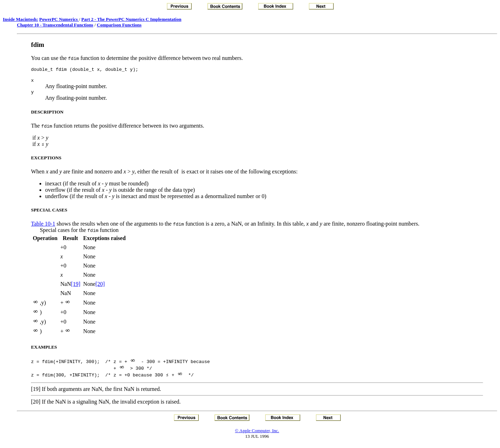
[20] (100, 287)
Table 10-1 (43, 227)
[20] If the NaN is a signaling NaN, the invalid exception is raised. (106, 405)
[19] (76, 287)
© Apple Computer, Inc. (257, 434)
